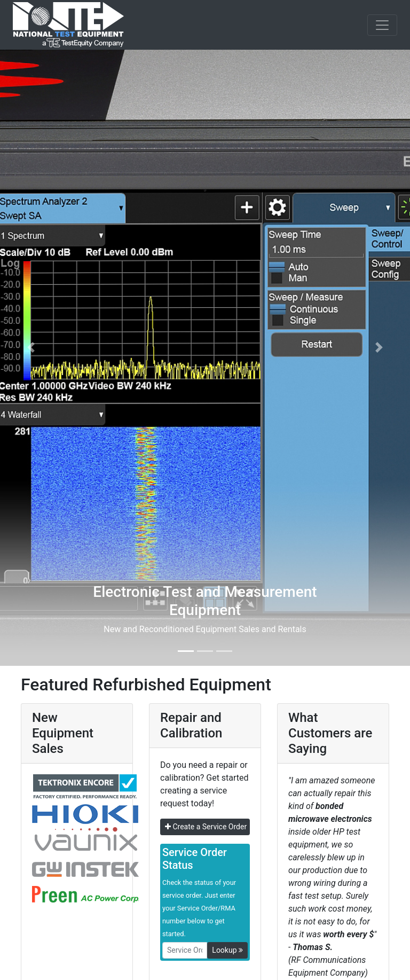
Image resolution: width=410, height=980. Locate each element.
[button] (31, 347)
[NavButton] (382, 25)
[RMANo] (185, 950)
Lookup (227, 950)
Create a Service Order (206, 827)
